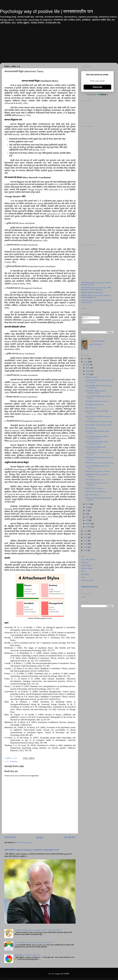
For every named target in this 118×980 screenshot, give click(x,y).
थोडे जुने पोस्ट (70, 837)
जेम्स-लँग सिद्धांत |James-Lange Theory (98, 425)
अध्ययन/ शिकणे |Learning (94, 480)
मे (86, 514)
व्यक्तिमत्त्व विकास (86, 566)
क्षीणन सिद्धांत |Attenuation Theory (97, 401)
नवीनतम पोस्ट (10, 837)
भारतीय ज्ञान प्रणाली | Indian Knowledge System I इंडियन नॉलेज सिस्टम (38, 930)
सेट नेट (83, 571)
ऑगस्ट (88, 504)
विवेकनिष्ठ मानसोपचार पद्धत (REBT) (92, 293)
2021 (86, 541)
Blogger (58, 974)
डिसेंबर (88, 365)
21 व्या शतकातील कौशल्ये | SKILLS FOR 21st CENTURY (34, 943)
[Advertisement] (59, 46)
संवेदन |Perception (92, 377)
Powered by (97, 94)
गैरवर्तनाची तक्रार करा (90, 587)
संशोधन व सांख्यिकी (87, 569)
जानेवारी (88, 527)
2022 (86, 537)
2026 (86, 359)
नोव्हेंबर (88, 368)
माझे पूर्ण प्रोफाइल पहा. (96, 344)
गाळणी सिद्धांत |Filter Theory (94, 405)
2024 (86, 531)
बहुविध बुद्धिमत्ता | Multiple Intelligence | (27, 955)
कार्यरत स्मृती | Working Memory (96, 492)
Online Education (87, 580)
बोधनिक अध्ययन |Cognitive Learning (98, 471)
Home (83, 597)
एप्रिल (88, 517)
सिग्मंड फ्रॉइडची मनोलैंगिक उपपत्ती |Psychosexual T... (96, 448)
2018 (86, 550)
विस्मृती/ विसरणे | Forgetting (94, 488)
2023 (86, 534)
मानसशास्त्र (14, 762)
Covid (83, 577)
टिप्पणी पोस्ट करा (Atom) (23, 843)
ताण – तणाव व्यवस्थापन (88, 560)
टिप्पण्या (86, 322)
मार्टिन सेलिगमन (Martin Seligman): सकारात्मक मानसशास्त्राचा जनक (32, 850)
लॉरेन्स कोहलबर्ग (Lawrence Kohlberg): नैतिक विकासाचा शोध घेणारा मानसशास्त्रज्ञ (96, 289)
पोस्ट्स (86, 318)
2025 (86, 362)
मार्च (87, 520)
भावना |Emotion (91, 428)
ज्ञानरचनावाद (85, 574)
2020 (86, 544)
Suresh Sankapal (98, 341)
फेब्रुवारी (89, 524)
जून (87, 511)
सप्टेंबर (88, 374)
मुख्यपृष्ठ (40, 837)
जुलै (87, 507)
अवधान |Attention (91, 408)
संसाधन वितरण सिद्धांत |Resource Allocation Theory (96, 392)
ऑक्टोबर (88, 371)
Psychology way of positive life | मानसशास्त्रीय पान (46, 11)
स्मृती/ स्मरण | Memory (93, 495)
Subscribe (97, 87)
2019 (86, 547)
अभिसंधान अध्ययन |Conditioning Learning (99, 463)
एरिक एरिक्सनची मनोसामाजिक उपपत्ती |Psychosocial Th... (96, 443)
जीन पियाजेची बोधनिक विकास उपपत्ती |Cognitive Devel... (96, 438)
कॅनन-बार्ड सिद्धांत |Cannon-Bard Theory (99, 422)
